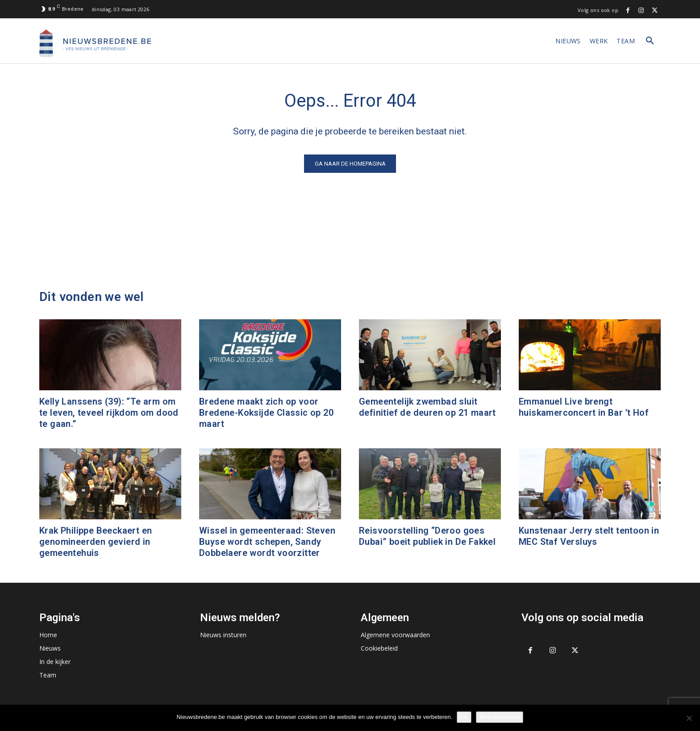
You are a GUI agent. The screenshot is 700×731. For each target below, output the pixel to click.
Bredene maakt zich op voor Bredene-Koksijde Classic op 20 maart (266, 413)
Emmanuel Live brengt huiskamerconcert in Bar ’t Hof (584, 407)
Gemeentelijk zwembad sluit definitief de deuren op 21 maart (427, 407)
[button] (650, 41)
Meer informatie (500, 717)
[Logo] (95, 43)
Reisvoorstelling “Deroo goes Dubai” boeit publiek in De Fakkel (427, 536)
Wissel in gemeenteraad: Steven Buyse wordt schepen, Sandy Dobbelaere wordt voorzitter (267, 542)
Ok (464, 717)
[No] (689, 718)
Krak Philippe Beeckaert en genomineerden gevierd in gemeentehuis (96, 542)
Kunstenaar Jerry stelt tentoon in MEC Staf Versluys (589, 536)
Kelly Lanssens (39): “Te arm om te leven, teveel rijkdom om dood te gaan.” (109, 413)
